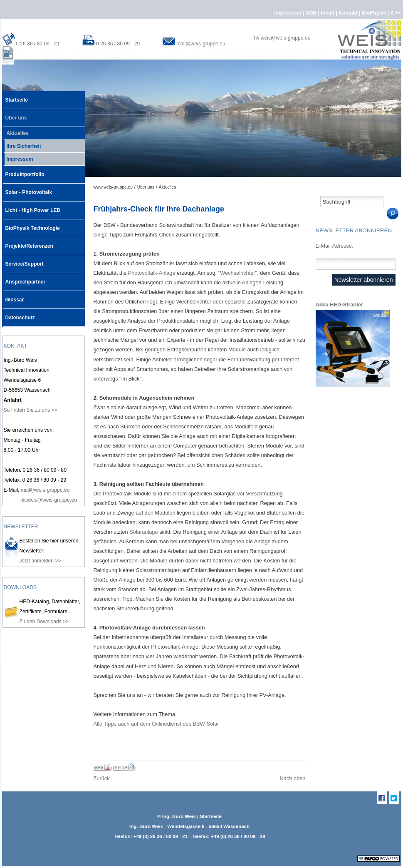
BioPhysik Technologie (32, 225)
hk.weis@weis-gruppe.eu (282, 38)
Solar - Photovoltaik (28, 189)
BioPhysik (375, 13)
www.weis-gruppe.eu (113, 187)
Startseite (16, 97)
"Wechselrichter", (239, 273)
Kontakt (349, 13)
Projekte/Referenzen (28, 243)
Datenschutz (19, 315)
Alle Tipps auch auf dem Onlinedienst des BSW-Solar (156, 724)
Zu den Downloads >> (44, 622)
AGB (312, 13)
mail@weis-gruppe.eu (201, 44)
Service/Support (23, 261)
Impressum (288, 13)
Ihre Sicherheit (22, 144)
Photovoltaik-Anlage (152, 273)
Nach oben (293, 778)
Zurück (102, 778)
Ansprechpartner (25, 279)
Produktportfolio (24, 172)
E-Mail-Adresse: (335, 246)
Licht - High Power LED (32, 207)
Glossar (14, 297)
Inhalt (329, 13)
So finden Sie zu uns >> (31, 410)
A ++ (396, 13)
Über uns (15, 115)
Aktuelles (16, 132)
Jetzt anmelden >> (40, 561)
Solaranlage (143, 532)
